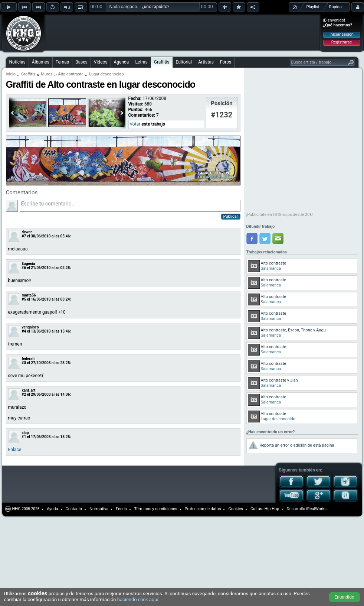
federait (28, 359)
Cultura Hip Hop (265, 509)
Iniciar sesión (342, 34)
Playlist (313, 7)
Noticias (17, 62)
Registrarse (342, 42)
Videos (101, 62)
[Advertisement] (94, 27)
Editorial (184, 62)
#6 (24, 268)
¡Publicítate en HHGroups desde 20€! (280, 215)
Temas (62, 62)
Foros (226, 62)
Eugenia (29, 264)
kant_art (29, 390)
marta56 (29, 295)
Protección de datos (203, 509)
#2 (24, 394)
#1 (24, 437)
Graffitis (162, 62)
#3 (24, 363)
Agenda (122, 62)
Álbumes (41, 62)
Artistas (206, 62)
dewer (27, 232)
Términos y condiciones (156, 509)
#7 (24, 236)
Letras (141, 62)
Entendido (344, 597)
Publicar (231, 216)
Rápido (335, 7)
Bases (81, 62)
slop (25, 433)
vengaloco (30, 327)
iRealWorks (316, 509)
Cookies (235, 509)
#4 (24, 331)
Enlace (15, 450)
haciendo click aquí (138, 599)
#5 (24, 299)
